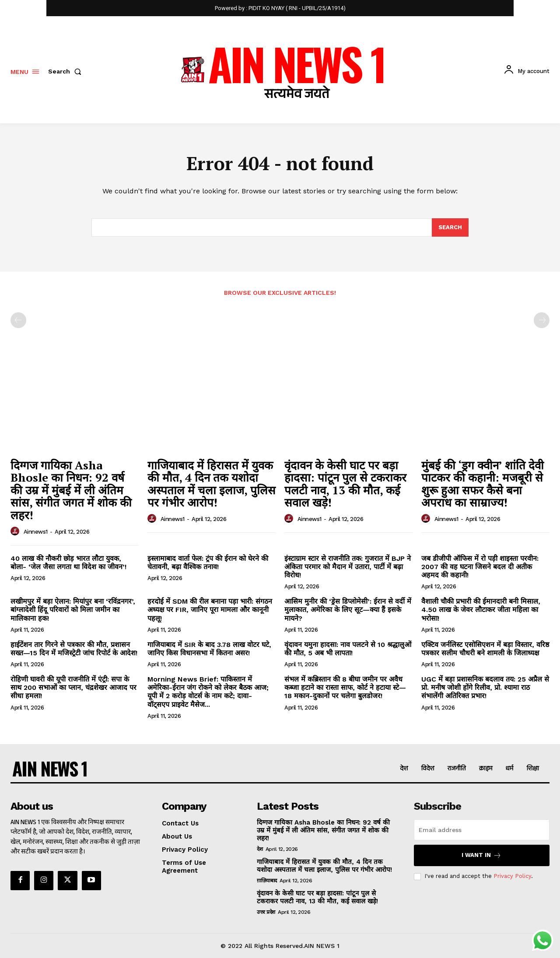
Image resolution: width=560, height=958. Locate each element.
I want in (481, 855)
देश (260, 849)
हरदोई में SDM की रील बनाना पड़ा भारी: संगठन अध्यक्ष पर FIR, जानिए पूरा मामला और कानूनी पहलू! (210, 610)
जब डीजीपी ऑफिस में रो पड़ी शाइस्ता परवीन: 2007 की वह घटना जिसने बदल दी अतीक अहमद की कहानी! (480, 567)
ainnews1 (36, 532)
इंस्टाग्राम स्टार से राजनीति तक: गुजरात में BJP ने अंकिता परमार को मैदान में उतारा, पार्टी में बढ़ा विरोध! (348, 567)
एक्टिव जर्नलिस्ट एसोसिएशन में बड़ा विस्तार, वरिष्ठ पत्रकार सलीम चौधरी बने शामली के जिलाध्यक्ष (485, 649)
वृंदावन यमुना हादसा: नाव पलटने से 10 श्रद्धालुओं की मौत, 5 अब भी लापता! (348, 649)
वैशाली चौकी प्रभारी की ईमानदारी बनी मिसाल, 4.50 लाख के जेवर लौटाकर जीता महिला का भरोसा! (481, 610)
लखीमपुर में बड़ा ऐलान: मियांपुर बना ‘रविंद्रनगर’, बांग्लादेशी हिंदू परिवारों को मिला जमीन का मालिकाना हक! (73, 610)
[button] (66, 71)
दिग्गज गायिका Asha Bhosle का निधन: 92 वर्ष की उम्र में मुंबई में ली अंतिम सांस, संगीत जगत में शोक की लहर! (71, 490)
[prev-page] (18, 320)
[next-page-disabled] (542, 320)
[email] (482, 830)
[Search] (450, 227)
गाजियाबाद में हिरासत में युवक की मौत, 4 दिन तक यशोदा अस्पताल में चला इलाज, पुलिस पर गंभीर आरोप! (212, 484)
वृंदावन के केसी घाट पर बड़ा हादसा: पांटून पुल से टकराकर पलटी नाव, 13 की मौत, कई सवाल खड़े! (345, 484)
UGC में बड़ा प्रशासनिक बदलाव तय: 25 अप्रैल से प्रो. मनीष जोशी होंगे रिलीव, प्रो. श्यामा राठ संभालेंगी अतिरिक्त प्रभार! (485, 687)
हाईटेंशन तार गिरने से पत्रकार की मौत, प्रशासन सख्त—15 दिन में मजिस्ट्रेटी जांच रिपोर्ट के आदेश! (74, 649)
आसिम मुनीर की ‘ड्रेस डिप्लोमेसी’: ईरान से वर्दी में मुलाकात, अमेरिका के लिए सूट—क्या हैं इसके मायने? (348, 610)
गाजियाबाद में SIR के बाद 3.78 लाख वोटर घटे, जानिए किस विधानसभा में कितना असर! (209, 649)
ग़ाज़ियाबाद (267, 881)
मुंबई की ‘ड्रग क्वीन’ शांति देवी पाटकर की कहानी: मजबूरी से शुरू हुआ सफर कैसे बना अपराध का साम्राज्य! (483, 484)
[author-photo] (16, 531)
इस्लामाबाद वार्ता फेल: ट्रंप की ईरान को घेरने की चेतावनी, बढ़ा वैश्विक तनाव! (208, 563)
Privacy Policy (512, 876)
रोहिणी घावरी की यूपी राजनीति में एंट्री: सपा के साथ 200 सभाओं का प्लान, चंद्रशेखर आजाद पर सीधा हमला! (73, 687)
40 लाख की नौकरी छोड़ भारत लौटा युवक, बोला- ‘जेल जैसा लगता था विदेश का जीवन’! (68, 563)
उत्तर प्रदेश (266, 912)
